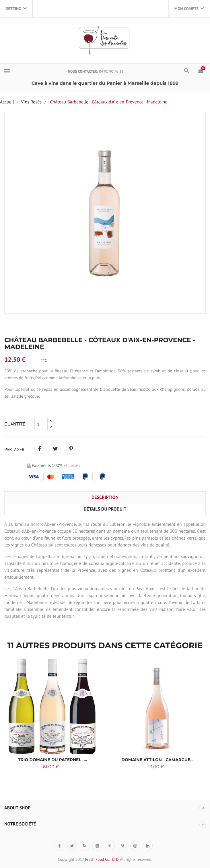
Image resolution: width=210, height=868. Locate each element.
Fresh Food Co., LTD (102, 859)
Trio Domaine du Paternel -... (52, 760)
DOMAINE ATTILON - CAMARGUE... (157, 760)
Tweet (55, 449)
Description (105, 497)
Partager (40, 449)
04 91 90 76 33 (111, 71)
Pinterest (71, 449)
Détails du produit (105, 509)
